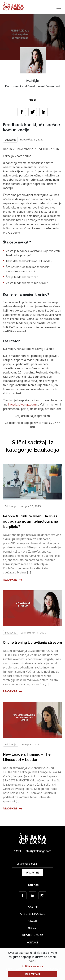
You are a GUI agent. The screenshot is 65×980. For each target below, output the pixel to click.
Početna (32, 907)
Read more (13, 580)
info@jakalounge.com (22, 405)
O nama (32, 921)
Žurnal (32, 928)
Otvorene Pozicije (33, 914)
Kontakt (33, 943)
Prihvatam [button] (33, 974)
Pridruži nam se (33, 935)
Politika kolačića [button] (33, 966)
